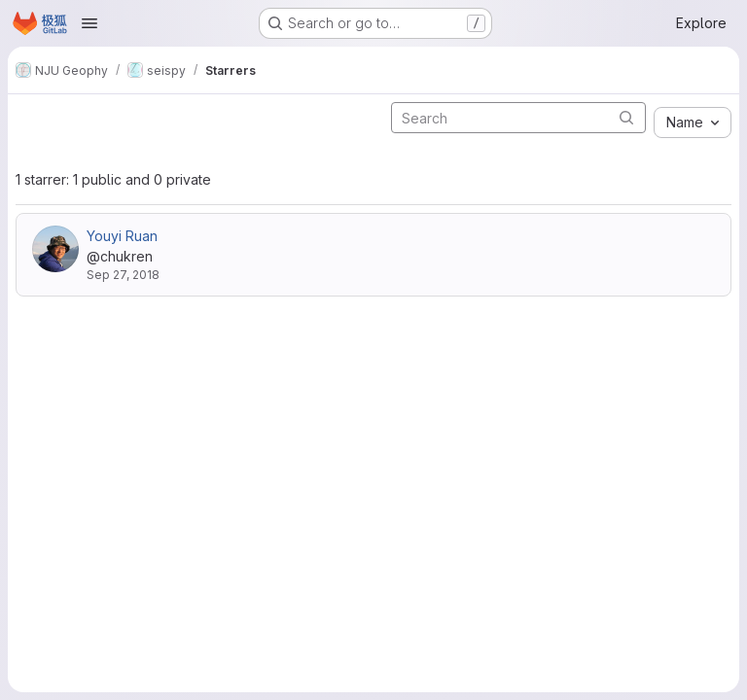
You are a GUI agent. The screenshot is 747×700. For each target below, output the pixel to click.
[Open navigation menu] (89, 23)
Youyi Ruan (122, 236)
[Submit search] (626, 117)
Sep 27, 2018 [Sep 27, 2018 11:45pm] (123, 275)
